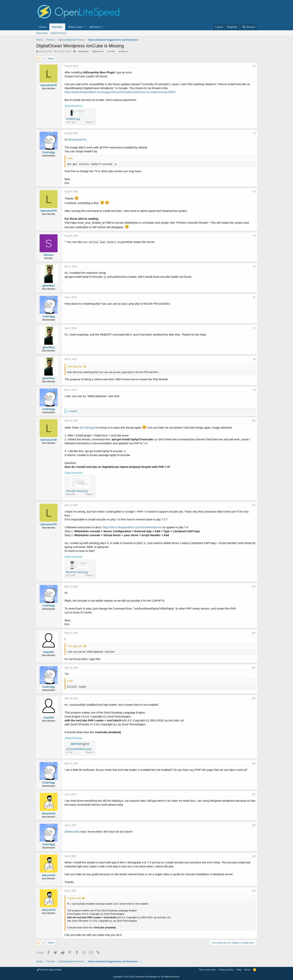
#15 (253, 698)
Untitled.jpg (74, 119)
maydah (49, 652)
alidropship (83, 51)
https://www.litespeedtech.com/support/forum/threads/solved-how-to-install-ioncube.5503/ (121, 92)
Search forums (59, 33)
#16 (253, 763)
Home (43, 27)
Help (239, 970)
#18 (253, 825)
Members (95, 27)
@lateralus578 (78, 140)
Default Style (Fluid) (49, 970)
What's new (75, 27)
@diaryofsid (73, 832)
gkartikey (50, 285)
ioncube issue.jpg (78, 491)
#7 (253, 328)
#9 (253, 390)
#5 (253, 266)
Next (51, 58)
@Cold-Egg (88, 427)
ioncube (111, 51)
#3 (253, 192)
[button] (85, 27)
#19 (253, 856)
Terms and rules (207, 970)
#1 (253, 66)
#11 (253, 505)
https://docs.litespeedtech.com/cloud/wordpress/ (133, 527)
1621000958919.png (80, 749)
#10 (253, 421)
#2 (253, 133)
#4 (253, 236)
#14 (253, 668)
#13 (253, 633)
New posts (42, 33)
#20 (253, 891)
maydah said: (75, 898)
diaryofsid (50, 813)
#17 (253, 794)
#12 (253, 586)
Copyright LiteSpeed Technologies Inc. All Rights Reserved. (146, 977)
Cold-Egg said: (76, 366)
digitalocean (98, 51)
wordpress (123, 51)
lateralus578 (45, 51)
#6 (253, 297)
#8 (253, 359)
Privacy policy (226, 970)
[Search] (249, 27)
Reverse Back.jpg (78, 572)
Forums (57, 27)
